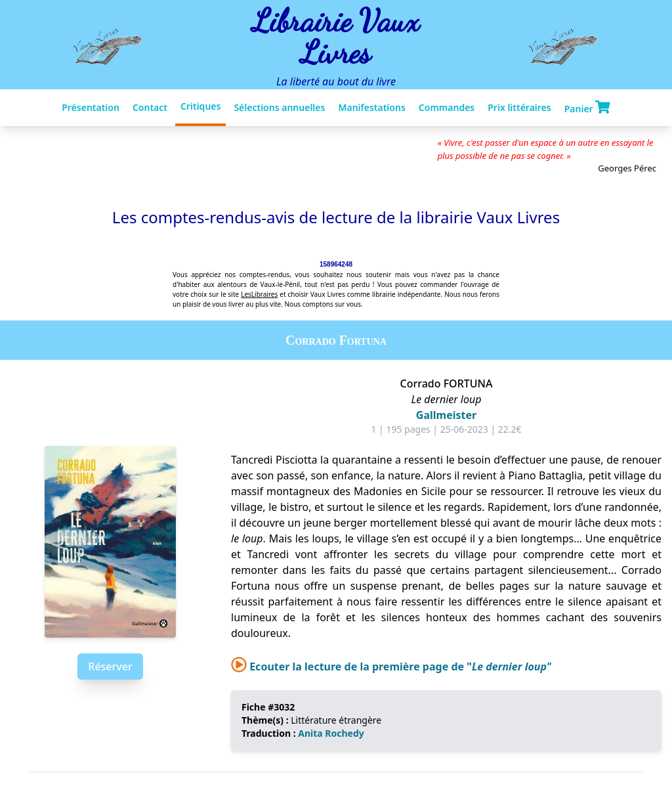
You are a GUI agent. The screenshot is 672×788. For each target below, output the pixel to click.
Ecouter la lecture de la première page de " (391, 667)
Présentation (91, 107)
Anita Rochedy (331, 733)
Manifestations (371, 107)
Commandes (447, 107)
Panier (587, 108)
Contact (150, 107)
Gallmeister (446, 415)
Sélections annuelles (279, 107)
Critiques (200, 106)
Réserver (110, 667)
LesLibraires (259, 294)
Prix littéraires (519, 107)
